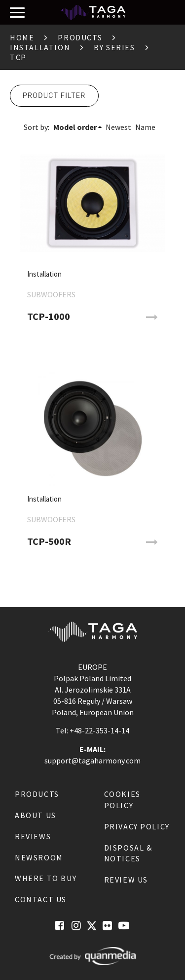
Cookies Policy (122, 800)
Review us (126, 880)
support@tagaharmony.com (92, 760)
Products (80, 37)
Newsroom (39, 857)
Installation (40, 47)
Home (22, 37)
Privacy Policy (137, 826)
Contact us (41, 899)
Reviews (33, 836)
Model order (75, 127)
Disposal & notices (128, 853)
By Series (114, 47)
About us (36, 815)
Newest (118, 127)
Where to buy (46, 878)
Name (145, 127)
